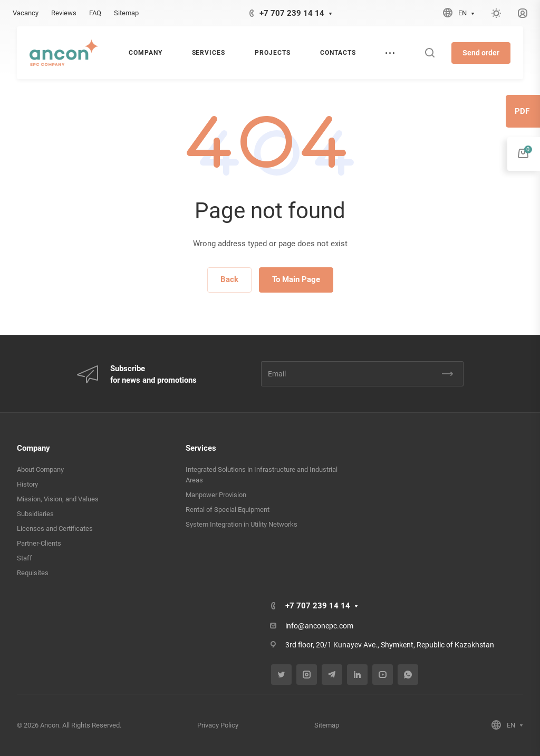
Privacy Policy (218, 725)
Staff (25, 558)
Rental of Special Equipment (228, 510)
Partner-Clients (39, 543)
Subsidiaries (35, 514)
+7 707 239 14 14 (292, 13)
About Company (40, 469)
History (27, 484)
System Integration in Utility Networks (242, 524)
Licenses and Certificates (55, 529)
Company (33, 448)
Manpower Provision (216, 495)
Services (201, 448)
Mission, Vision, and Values (58, 499)
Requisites (33, 573)
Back (229, 279)
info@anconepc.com (319, 626)
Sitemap (327, 725)
